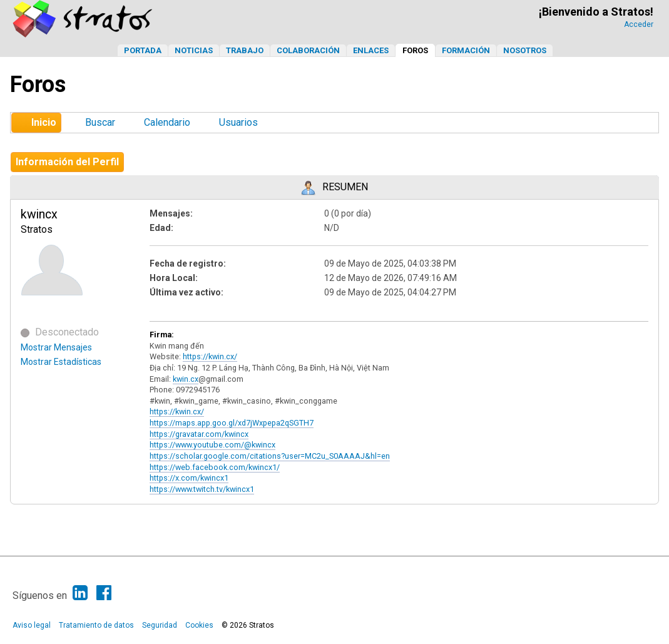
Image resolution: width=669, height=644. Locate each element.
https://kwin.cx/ (210, 356)
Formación (466, 50)
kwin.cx (186, 379)
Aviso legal (32, 625)
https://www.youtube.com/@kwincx (212, 445)
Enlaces (371, 50)
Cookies (199, 625)
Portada (143, 50)
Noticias (194, 50)
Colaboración (308, 50)
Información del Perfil (67, 162)
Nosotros (525, 50)
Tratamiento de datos (96, 625)
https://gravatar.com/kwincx (199, 434)
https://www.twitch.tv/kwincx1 (202, 489)
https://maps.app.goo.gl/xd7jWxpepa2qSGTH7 (232, 423)
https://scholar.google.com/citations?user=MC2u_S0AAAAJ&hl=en (270, 456)
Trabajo (245, 50)
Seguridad (160, 625)
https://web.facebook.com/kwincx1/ (215, 467)
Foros (415, 50)
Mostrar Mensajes (56, 347)
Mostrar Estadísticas (61, 362)
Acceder (639, 24)
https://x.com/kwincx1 (189, 478)
